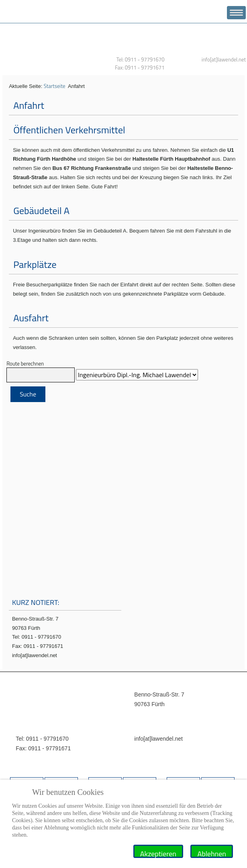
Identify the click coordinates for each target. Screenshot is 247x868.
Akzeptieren (158, 853)
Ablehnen (212, 853)
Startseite (55, 86)
